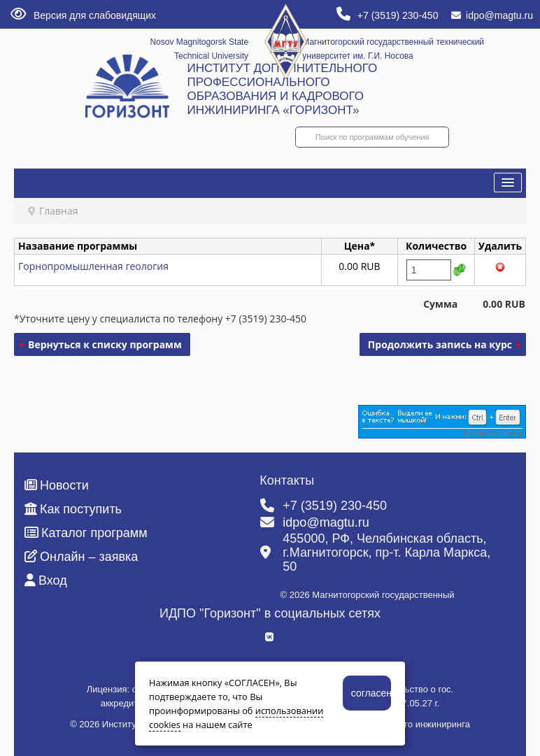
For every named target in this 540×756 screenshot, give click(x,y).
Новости (57, 485)
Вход (46, 580)
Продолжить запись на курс (440, 344)
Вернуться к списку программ (105, 344)
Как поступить (73, 509)
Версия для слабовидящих (83, 15)
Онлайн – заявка (81, 557)
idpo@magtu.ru (492, 15)
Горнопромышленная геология (93, 266)
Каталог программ (86, 533)
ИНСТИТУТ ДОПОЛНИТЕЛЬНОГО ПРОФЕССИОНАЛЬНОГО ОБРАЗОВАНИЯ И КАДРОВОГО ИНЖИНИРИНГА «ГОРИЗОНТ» (282, 89)
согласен (371, 693)
